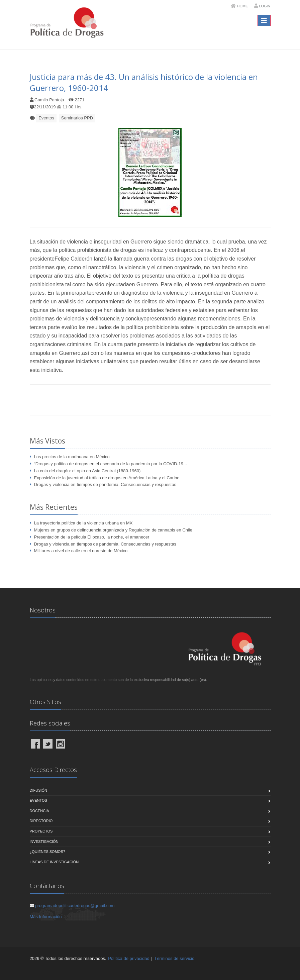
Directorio (41, 821)
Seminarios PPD (77, 118)
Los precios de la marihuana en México (72, 457)
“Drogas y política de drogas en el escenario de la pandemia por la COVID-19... (111, 464)
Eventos (46, 118)
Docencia (39, 811)
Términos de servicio (174, 958)
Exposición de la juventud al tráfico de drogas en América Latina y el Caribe (107, 478)
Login (265, 6)
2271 (80, 100)
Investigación (44, 842)
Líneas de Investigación (54, 862)
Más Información (46, 917)
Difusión (39, 790)
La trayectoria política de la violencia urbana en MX (83, 523)
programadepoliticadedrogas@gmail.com (75, 906)
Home (243, 6)
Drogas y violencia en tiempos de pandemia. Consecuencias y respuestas (105, 484)
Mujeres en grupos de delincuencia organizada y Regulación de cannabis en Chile (113, 530)
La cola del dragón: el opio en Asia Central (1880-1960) (87, 471)
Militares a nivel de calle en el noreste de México (81, 551)
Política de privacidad (129, 958)
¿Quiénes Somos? (47, 852)
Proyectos (41, 831)
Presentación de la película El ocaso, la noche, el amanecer (92, 537)
